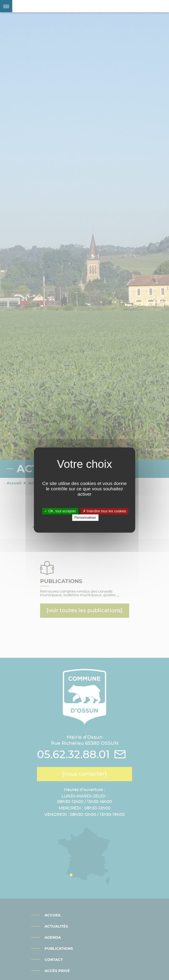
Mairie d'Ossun (48, 6)
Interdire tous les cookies (104, 511)
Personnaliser (85, 518)
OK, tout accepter (60, 511)
